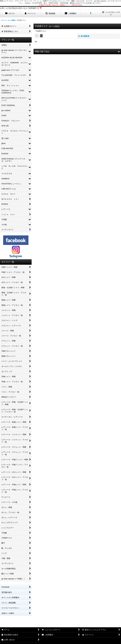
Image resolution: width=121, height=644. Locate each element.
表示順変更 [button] (84, 36)
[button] (50, 13)
